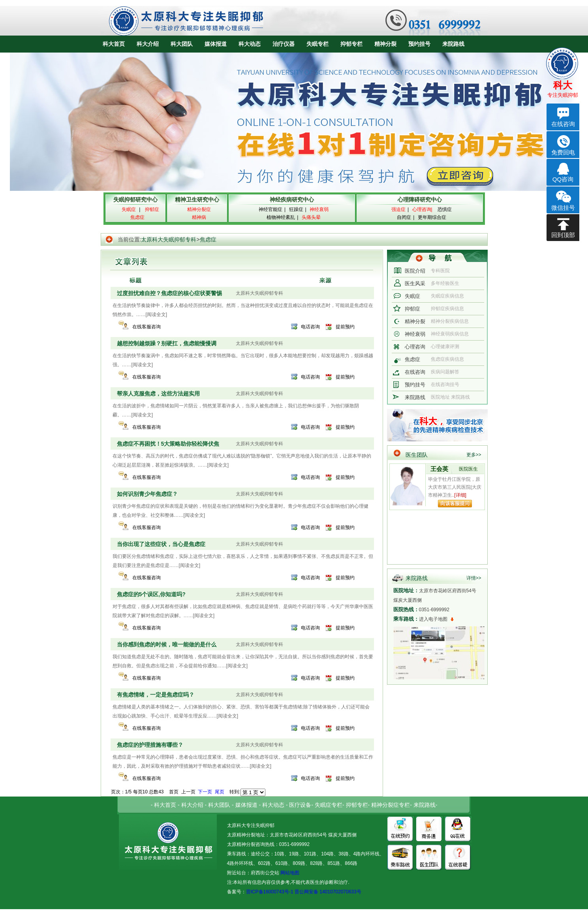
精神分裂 (385, 44)
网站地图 (289, 873)
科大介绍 (148, 44)
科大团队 (182, 44)
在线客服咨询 (147, 327)
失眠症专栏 (329, 805)
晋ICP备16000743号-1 (270, 892)
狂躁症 (296, 209)
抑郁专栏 (351, 44)
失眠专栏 (317, 44)
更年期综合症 (432, 217)
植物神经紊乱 (281, 217)
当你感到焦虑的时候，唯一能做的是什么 (167, 644)
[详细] (460, 495)
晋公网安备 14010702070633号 (328, 892)
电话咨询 (310, 327)
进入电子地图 (433, 619)
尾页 (220, 792)
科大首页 (114, 44)
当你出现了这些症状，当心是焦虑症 (161, 544)
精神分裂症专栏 (391, 805)
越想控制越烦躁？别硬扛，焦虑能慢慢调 (167, 343)
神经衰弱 (415, 334)
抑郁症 (412, 309)
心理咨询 (415, 347)
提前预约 (345, 327)
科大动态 (250, 44)
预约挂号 (419, 44)
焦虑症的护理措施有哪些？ (150, 745)
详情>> (474, 578)
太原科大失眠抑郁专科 (169, 239)
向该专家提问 (455, 504)
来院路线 (453, 44)
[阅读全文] (157, 315)
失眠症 (412, 296)
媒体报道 (216, 44)
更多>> (474, 455)
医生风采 (415, 283)
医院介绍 (415, 271)
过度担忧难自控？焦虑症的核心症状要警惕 (169, 293)
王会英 (439, 469)
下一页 (205, 792)
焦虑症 (208, 239)
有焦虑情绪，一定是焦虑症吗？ (156, 695)
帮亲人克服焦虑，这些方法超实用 (158, 394)
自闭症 (404, 217)
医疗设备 (300, 805)
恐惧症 (445, 209)
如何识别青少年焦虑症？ (147, 494)
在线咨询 (415, 372)
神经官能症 (271, 209)
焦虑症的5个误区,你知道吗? (151, 594)
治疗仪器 (284, 44)
